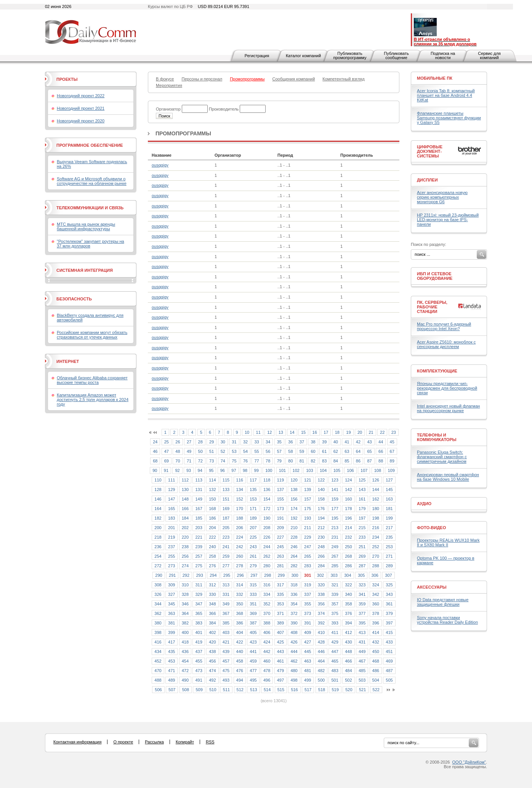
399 (171, 632)
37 (302, 442)
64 (358, 451)
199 (389, 518)
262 (267, 556)
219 (171, 537)
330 (212, 594)
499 (308, 680)
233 (362, 537)
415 (389, 632)
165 (171, 509)
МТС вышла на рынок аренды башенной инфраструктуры (86, 226)
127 (389, 480)
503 (362, 680)
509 (199, 690)
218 (158, 537)
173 (280, 509)
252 (376, 547)
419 (199, 642)
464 (321, 661)
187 (226, 518)
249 (335, 547)
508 (186, 690)
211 (308, 528)
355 (308, 604)
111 (171, 480)
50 (200, 451)
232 (348, 537)
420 (212, 642)
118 (267, 480)
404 (240, 632)
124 (348, 480)
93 (189, 470)
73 (212, 461)
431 (362, 642)
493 (226, 680)
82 (313, 461)
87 (369, 461)
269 (362, 556)
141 (335, 489)
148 (185, 499)
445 (308, 652)
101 (282, 470)
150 (212, 499)
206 (240, 528)
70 (178, 461)
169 (226, 509)
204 (212, 528)
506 (158, 690)
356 (321, 604)
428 (321, 642)
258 (212, 556)
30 (223, 442)
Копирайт (185, 742)
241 (226, 547)
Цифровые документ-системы (430, 151)
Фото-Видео (431, 528)
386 (240, 623)
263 (280, 556)
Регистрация (257, 56)
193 (308, 518)
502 (348, 680)
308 (158, 585)
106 (350, 470)
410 (321, 632)
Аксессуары (432, 587)
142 (348, 489)
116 (240, 480)
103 (309, 470)
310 (185, 585)
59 (302, 451)
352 (267, 604)
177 (335, 509)
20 (360, 432)
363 (171, 613)
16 (315, 432)
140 (321, 489)
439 (226, 652)
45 (392, 442)
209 (280, 528)
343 (389, 594)
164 (158, 509)
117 (253, 480)
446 (321, 652)
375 (335, 613)
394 (348, 623)
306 (375, 575)
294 (213, 575)
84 (336, 461)
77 (256, 461)
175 (308, 509)
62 (336, 451)
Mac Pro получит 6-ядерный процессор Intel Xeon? (444, 326)
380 (158, 623)
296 (240, 575)
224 (240, 537)
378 (376, 613)
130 (185, 489)
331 (226, 594)
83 (324, 461)
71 (189, 461)
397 (389, 623)
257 (199, 556)
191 (280, 518)
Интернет (68, 361)
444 (294, 652)
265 (308, 556)
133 (226, 489)
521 (362, 690)
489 (171, 680)
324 (376, 585)
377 (362, 613)
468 (376, 661)
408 (294, 632)
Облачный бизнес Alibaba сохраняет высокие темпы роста (92, 380)
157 (308, 499)
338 (321, 594)
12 (269, 432)
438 (212, 652)
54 (245, 451)
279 (253, 566)
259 (226, 556)
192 (294, 518)
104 (323, 470)
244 (267, 547)
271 (389, 556)
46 (155, 451)
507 (172, 690)
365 (199, 613)
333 (253, 594)
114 (212, 480)
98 (245, 470)
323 (362, 585)
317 (280, 585)
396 (376, 623)
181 (389, 509)
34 (268, 442)
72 (200, 461)
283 (308, 566)
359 (362, 604)
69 (167, 461)
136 (267, 489)
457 (226, 661)
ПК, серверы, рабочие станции (432, 307)
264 (294, 556)
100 (269, 470)
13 (281, 432)
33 (256, 442)
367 (226, 613)
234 (376, 537)
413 (362, 632)
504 (376, 680)
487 (389, 671)
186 (212, 518)
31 (234, 442)
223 (226, 537)
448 (348, 652)
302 (320, 575)
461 (280, 661)
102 (296, 470)
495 (253, 680)
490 (185, 680)
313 (226, 585)
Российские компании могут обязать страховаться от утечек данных (92, 335)
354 (294, 604)
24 (155, 442)
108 (378, 470)
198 (376, 518)
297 (254, 575)
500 (321, 680)
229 (308, 537)
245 (280, 547)
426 (294, 642)
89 (392, 461)
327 (171, 594)
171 (253, 509)
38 (313, 442)
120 (294, 480)
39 (324, 442)
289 (389, 566)
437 (199, 652)
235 (389, 537)
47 (167, 451)
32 (245, 442)
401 (199, 632)
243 (253, 547)
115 (226, 480)
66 (381, 451)
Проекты (67, 79)
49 (189, 451)
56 (268, 451)
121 (308, 480)
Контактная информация (77, 742)
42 (358, 442)
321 (335, 585)
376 (348, 613)
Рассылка (154, 742)
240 (212, 547)
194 (321, 518)
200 (158, 528)
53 (234, 451)
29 (212, 442)
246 (294, 547)
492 (212, 680)
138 (294, 489)
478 (267, 671)
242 (240, 547)
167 (199, 509)
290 (159, 575)
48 (178, 451)
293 (199, 575)
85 (347, 461)
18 (337, 432)
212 (321, 528)
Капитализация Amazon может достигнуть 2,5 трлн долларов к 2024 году (93, 400)
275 (199, 566)
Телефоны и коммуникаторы (437, 437)
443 (280, 652)
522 (376, 690)
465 (335, 661)
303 (334, 575)
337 (308, 594)
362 (158, 613)
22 (382, 432)
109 (391, 470)
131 (199, 489)
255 (171, 556)
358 (348, 604)
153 (253, 499)
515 (281, 690)
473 (199, 671)
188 (240, 518)
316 (267, 585)
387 (253, 623)
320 (321, 585)
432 (376, 642)
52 (223, 451)
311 (199, 585)
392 (321, 623)
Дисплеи (427, 180)
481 (308, 671)
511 (226, 690)
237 (171, 547)
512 (240, 690)
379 (389, 613)
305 (361, 575)
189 (253, 518)
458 (240, 661)
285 (335, 566)
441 (253, 652)
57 (279, 451)
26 (178, 442)
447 (335, 652)
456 (212, 661)
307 (388, 575)
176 (321, 509)
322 (348, 585)
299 (281, 575)
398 (158, 632)
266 (321, 556)
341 (362, 594)
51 (212, 451)
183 (171, 518)
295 (227, 575)
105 (337, 470)
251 (362, 547)
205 (226, 528)
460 (267, 661)
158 (321, 499)
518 (322, 690)
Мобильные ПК (435, 78)
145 (389, 489)
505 (389, 680)
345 (171, 604)
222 (212, 537)
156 (294, 499)
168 (212, 509)
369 (253, 613)
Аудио (424, 504)
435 (171, 652)
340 (348, 594)
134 (240, 489)
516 (294, 690)
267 (335, 556)
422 (240, 642)
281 (280, 566)
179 (362, 509)
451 (389, 652)
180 (376, 509)
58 (290, 451)
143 (362, 489)
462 (294, 661)
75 (234, 461)
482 (321, 671)
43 (369, 442)
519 (335, 690)
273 (171, 566)
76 (245, 461)
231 (335, 537)
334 (267, 594)
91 (166, 470)
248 (321, 547)
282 (294, 566)
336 (294, 594)
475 (226, 671)
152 (240, 499)
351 (253, 604)
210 (294, 528)
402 (212, 632)
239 (199, 547)
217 (389, 528)
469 (389, 661)
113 (199, 480)
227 (280, 537)
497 (280, 680)
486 (376, 671)
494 (240, 680)
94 (200, 470)
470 (158, 671)
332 (240, 594)
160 (348, 499)
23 (394, 432)
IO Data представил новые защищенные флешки (443, 602)
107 (364, 470)
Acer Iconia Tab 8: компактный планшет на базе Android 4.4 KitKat (446, 95)
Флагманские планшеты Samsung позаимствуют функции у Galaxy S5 (449, 118)
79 (279, 461)
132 (212, 489)
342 (376, 594)
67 (392, 451)
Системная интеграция (85, 270)
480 (294, 671)
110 (158, 480)
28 (200, 442)
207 (253, 528)
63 (347, 451)
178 (348, 509)
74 (223, 461)
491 (199, 680)
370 (267, 613)
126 (376, 480)
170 (240, 509)
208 (267, 528)
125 (362, 480)
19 (348, 432)
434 (158, 652)
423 (253, 642)
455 (199, 661)
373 (308, 613)
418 (185, 642)
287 (362, 566)
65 (369, 451)
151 (226, 499)
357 (335, 604)
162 (376, 499)
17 (326, 432)
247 (308, 547)
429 (335, 642)
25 (167, 442)
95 (211, 470)
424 (267, 642)
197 (362, 518)
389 (280, 623)
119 (280, 480)
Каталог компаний (303, 56)
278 (240, 566)
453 (171, 661)
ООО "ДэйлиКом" (469, 762)
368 (240, 613)
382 (185, 623)
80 (290, 461)
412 (348, 632)
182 (158, 518)
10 (247, 432)
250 (348, 547)
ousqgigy (160, 165)
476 (240, 671)
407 (280, 632)
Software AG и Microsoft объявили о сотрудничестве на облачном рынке (92, 181)
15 (303, 432)
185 (199, 518)
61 (324, 451)
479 (280, 671)
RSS (210, 742)
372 (294, 613)
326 (158, 594)
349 (226, 604)
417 (171, 642)
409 (308, 632)
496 (267, 680)
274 (185, 566)
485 (362, 671)
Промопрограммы (183, 133)
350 (240, 604)
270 (376, 556)
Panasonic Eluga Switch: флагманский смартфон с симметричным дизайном (442, 457)
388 (267, 623)
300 (295, 575)
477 (253, 671)
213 (335, 528)
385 (226, 623)
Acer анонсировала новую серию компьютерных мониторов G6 (442, 197)
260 (240, 556)
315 (253, 585)
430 (348, 642)
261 (253, 556)
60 (313, 451)
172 (267, 509)
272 (158, 566)
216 (376, 528)
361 (389, 604)
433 (389, 642)
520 (349, 690)
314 (240, 585)
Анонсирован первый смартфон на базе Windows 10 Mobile (448, 477)
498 (294, 680)
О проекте (123, 742)
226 (267, 537)
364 (185, 613)
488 (158, 680)
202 (185, 528)
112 (185, 480)
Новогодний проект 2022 (81, 96)
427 (308, 642)
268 (348, 556)
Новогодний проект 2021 (81, 108)
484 (348, 671)
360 (376, 604)
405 (253, 632)
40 (336, 442)
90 (155, 470)
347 (199, 604)
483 (335, 671)
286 (348, 566)
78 (268, 461)
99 (256, 470)
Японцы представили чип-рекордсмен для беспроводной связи (447, 388)
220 (185, 537)
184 (185, 518)
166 (185, 509)
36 (290, 442)
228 (294, 537)
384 (212, 623)
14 (292, 432)
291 (172, 575)
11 (258, 432)
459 (253, 661)
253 (389, 547)
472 (185, 671)
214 (348, 528)
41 (347, 442)
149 (199, 499)
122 (321, 480)
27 (189, 442)
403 (226, 632)
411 (335, 632)
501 (335, 680)
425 (280, 642)
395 (362, 623)
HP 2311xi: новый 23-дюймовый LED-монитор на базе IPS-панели (448, 220)
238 (185, 547)
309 (171, 585)
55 (256, 451)
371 (280, 613)
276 (212, 566)
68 (155, 461)
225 (253, 537)
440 (240, 652)
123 (335, 480)
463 (308, 661)
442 (267, 652)
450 (376, 652)
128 (158, 489)
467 (362, 661)
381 (171, 623)
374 (321, 613)
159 (335, 499)
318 (294, 585)
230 (321, 537)
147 (171, 499)
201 (171, 528)
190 (267, 518)
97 (234, 470)
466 (348, 661)
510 (213, 690)
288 (376, 566)
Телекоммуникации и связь (90, 208)
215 (362, 528)
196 (348, 518)
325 (389, 585)
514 (267, 690)
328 (185, 594)
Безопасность (74, 299)
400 (185, 632)
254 (158, 556)
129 (171, 489)
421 (226, 642)
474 (212, 671)
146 (158, 499)
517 (308, 690)
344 (158, 604)
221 (199, 537)
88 (381, 461)
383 (199, 623)
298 (268, 575)
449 (362, 652)
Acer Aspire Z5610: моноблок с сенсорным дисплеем (446, 344)
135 (253, 489)
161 (362, 499)
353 (280, 604)
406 (267, 632)
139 (308, 489)
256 (185, 556)
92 (177, 470)
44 (381, 442)
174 (294, 509)
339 (335, 594)
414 (376, 632)
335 (280, 594)
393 (335, 623)
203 (199, 528)
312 (212, 585)
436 (185, 652)
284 (321, 566)
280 (267, 566)
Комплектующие (437, 371)
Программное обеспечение (90, 145)
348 (212, 604)
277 (226, 566)
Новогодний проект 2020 (81, 121)
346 (185, 604)
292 (186, 575)
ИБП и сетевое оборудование (435, 276)
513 (253, 690)
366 (212, 613)
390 (294, 623)
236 (158, 547)
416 (158, 642)
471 (171, 671)
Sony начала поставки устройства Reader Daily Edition (447, 620)
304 (348, 575)
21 (371, 432)
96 (223, 470)
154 (267, 499)
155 (280, 499)
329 (199, 594)
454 (185, 661)
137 (280, 489)
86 (358, 461)
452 (158, 661)
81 (302, 461)
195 (335, 518)
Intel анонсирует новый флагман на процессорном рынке (448, 408)
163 (389, 499)
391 (308, 623)
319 (308, 585)
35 (279, 442)
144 (376, 489)
